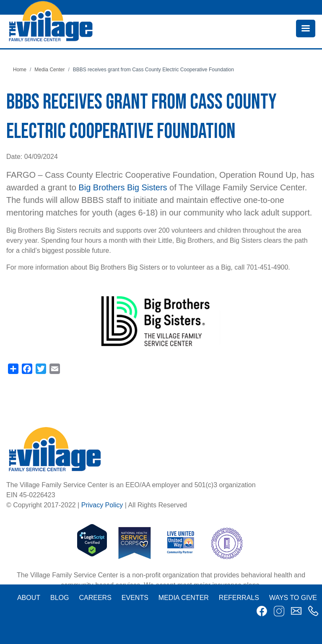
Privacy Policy (102, 505)
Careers (95, 598)
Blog (60, 598)
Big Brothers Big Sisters (123, 187)
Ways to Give (293, 598)
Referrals (239, 598)
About (29, 598)
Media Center (49, 70)
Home (20, 70)
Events (135, 598)
